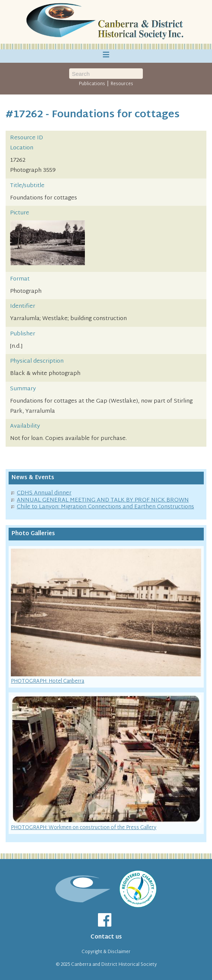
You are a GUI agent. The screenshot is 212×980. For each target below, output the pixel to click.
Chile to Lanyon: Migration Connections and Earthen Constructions (105, 507)
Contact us (106, 937)
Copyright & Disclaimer (106, 952)
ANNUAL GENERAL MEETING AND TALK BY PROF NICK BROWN (103, 500)
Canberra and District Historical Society (114, 965)
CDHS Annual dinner (44, 493)
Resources (122, 84)
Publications (92, 84)
